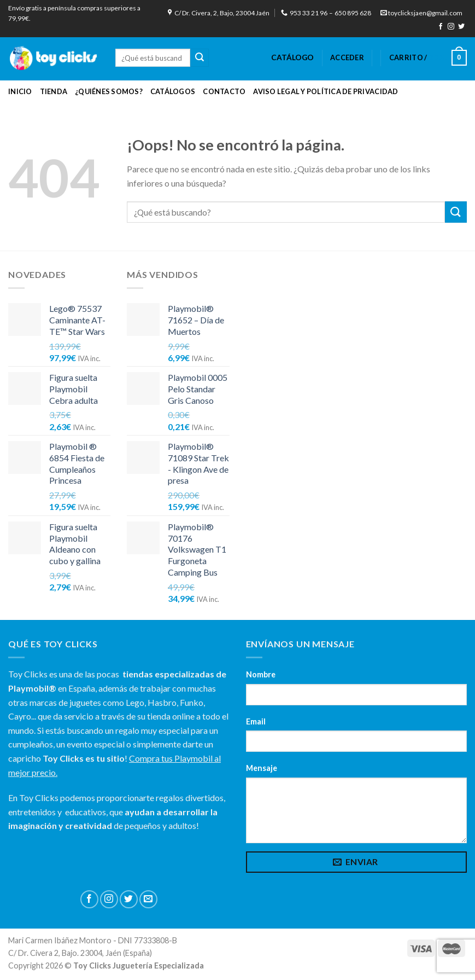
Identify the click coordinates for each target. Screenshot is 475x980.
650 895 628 (353, 13)
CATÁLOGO (292, 57)
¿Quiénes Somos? (109, 91)
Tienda (54, 91)
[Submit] (200, 58)
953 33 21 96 (304, 13)
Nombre (261, 674)
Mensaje (262, 768)
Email (256, 721)
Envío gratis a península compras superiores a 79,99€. (74, 13)
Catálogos (173, 91)
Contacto (224, 91)
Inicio (20, 91)
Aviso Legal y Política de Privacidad (326, 91)
